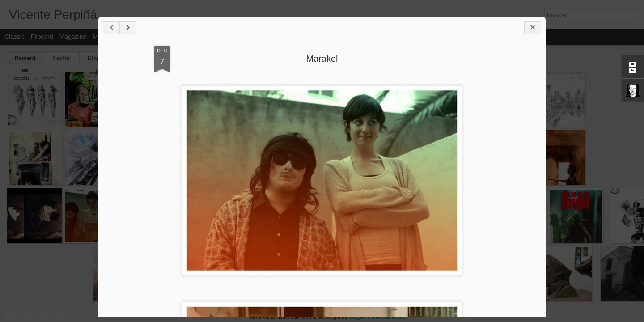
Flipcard (42, 37)
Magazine (73, 37)
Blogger (357, 317)
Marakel (322, 59)
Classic (15, 37)
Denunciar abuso (387, 317)
